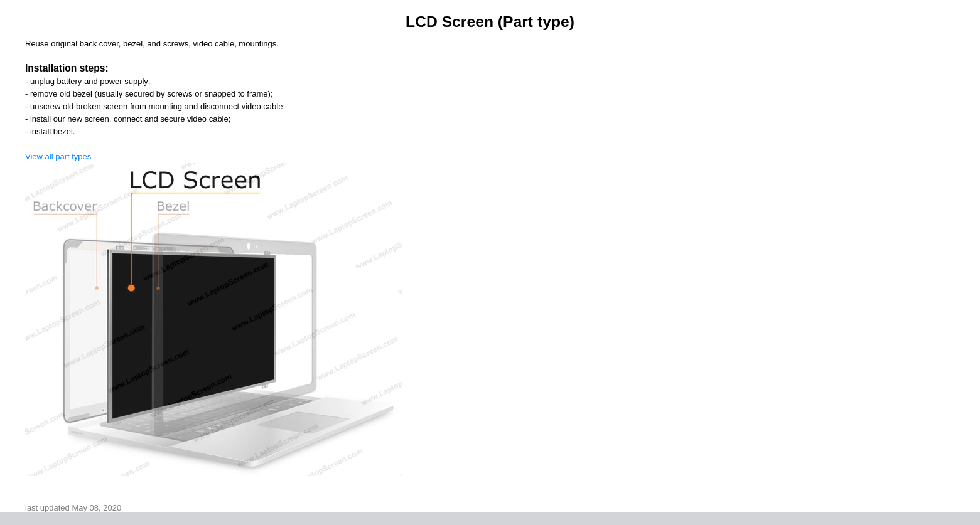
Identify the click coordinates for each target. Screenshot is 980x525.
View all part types (58, 156)
